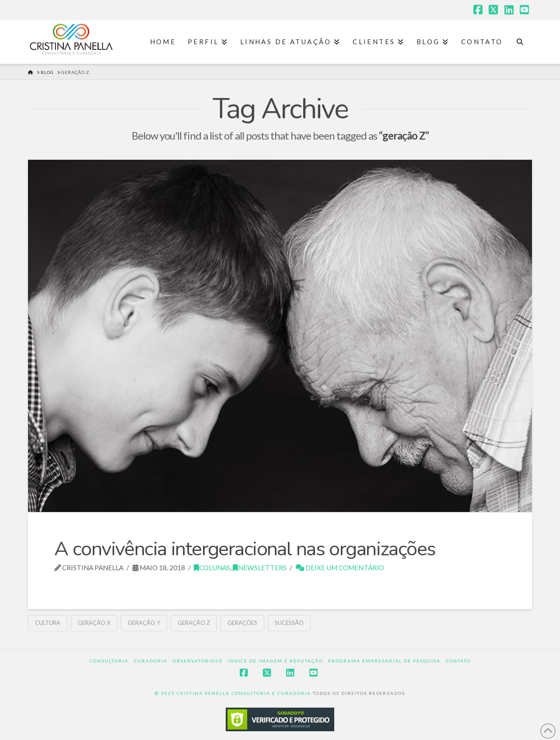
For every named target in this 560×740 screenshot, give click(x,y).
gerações (242, 623)
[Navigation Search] (520, 42)
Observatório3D (198, 661)
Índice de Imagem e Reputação (275, 661)
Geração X (94, 623)
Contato (458, 661)
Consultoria (109, 661)
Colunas (212, 568)
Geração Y (144, 623)
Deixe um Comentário (340, 568)
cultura (48, 623)
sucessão (289, 623)
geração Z (194, 623)
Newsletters (260, 568)
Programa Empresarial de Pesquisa (384, 661)
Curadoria (151, 661)
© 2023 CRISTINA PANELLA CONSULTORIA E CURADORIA (234, 693)
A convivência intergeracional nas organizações (245, 549)
